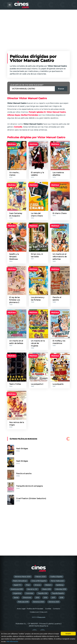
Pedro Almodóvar (20, 581)
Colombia (29, 593)
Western (48, 585)
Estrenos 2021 (54, 602)
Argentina (17, 593)
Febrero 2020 (41, 577)
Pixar (28, 585)
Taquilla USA (43, 593)
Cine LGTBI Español (39, 581)
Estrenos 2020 (39, 602)
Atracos (37, 585)
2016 (45, 598)
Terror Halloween (57, 581)
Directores (27, 598)
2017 (53, 598)
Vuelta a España (56, 577)
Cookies (48, 609)
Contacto (57, 609)
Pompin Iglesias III (37, 112)
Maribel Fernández (29, 115)
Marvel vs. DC (32, 589)
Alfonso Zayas (14, 115)
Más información (12, 641)
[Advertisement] (38, 28)
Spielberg (60, 585)
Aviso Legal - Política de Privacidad (30, 609)
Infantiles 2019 (61, 589)
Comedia (18, 127)
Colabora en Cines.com (39, 612)
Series (16, 598)
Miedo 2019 (46, 589)
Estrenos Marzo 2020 (23, 577)
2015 (37, 598)
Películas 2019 (23, 602)
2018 (61, 598)
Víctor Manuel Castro (56, 112)
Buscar (61, 89)
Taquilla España (58, 593)
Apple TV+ (18, 585)
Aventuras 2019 (17, 589)
